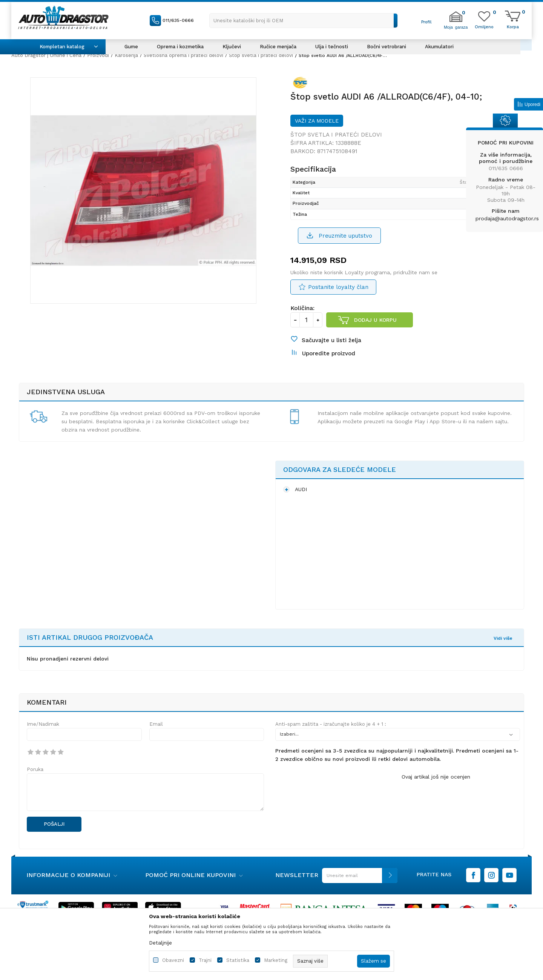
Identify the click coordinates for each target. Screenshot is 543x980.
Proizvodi (98, 55)
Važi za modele (317, 121)
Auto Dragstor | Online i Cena (46, 55)
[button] (304, 21)
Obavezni (173, 960)
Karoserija (126, 55)
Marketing (276, 960)
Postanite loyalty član (338, 287)
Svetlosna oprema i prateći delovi (183, 55)
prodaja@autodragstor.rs (507, 218)
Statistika (238, 960)
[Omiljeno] (484, 26)
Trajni (205, 960)
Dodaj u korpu (375, 320)
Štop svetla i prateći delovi (261, 55)
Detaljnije (160, 943)
